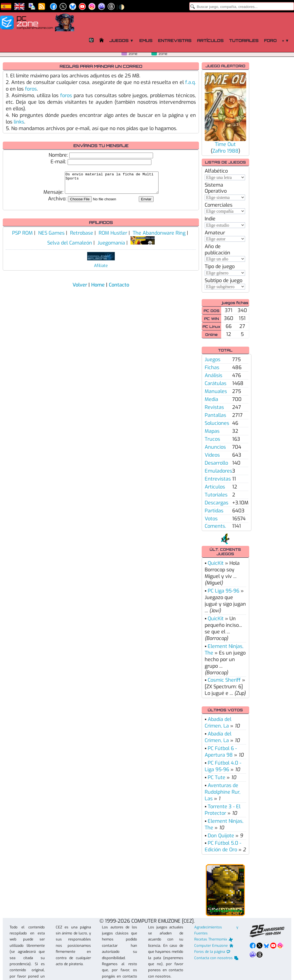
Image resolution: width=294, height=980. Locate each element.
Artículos (210, 40)
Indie (210, 219)
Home (98, 289)
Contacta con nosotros (216, 958)
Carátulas (216, 383)
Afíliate (101, 270)
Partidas (214, 511)
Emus (146, 40)
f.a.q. (191, 82)
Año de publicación (217, 250)
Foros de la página (212, 952)
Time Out (225, 144)
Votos (211, 519)
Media (211, 399)
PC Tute (217, 777)
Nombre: (58, 155)
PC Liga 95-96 (224, 591)
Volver (80, 289)
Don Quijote (221, 836)
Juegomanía (111, 247)
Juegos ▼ (121, 40)
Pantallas (215, 415)
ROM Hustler (113, 237)
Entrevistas (175, 40)
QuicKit (216, 563)
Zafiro (219, 151)
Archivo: (57, 203)
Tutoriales (244, 40)
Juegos (213, 360)
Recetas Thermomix (213, 939)
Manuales (216, 391)
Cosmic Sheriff (224, 680)
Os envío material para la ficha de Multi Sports (112, 185)
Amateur (215, 233)
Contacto (119, 289)
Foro (270, 40)
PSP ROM (22, 237)
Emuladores (218, 471)
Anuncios (215, 447)
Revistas (214, 407)
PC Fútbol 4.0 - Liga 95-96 (223, 766)
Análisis (213, 375)
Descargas (217, 503)
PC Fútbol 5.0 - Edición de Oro (223, 846)
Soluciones (217, 423)
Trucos (212, 439)
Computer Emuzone (214, 946)
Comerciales (219, 205)
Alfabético (216, 171)
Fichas (212, 367)
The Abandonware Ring (159, 237)
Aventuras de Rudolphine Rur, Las (223, 792)
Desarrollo (216, 463)
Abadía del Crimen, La (218, 723)
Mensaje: (48, 196)
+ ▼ (286, 40)
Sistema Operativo (216, 188)
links (19, 122)
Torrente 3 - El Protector (223, 810)
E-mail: (58, 162)
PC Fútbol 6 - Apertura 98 (221, 752)
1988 (233, 151)
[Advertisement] (271, 145)
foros (31, 89)
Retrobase (82, 237)
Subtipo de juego (224, 280)
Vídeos (212, 455)
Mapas (212, 431)
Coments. (215, 526)
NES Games (51, 237)
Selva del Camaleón (70, 247)
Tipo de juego (220, 266)
